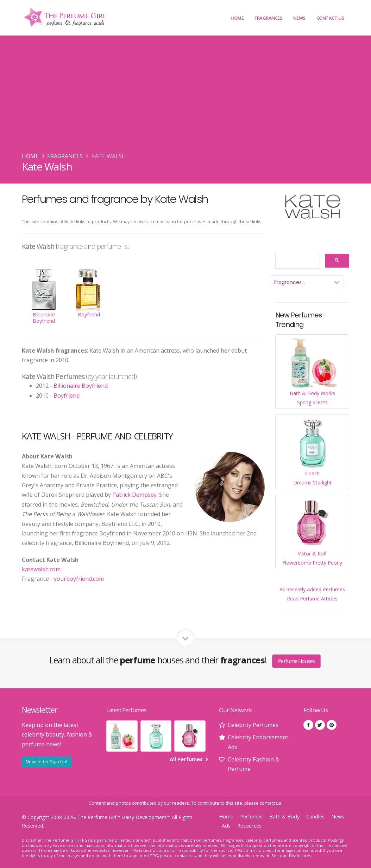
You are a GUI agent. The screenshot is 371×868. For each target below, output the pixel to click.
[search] (297, 261)
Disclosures (300, 856)
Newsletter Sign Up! (46, 761)
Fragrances (268, 18)
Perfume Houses (297, 661)
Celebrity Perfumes (253, 725)
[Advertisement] (185, 99)
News (299, 18)
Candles (315, 816)
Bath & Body (284, 816)
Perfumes (251, 816)
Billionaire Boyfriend (81, 386)
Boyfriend (67, 396)
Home (237, 18)
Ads (226, 826)
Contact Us (330, 18)
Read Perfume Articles (312, 599)
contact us (271, 803)
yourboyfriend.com (79, 579)
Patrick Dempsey (134, 495)
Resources (249, 826)
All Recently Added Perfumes (312, 589)
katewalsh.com (41, 569)
